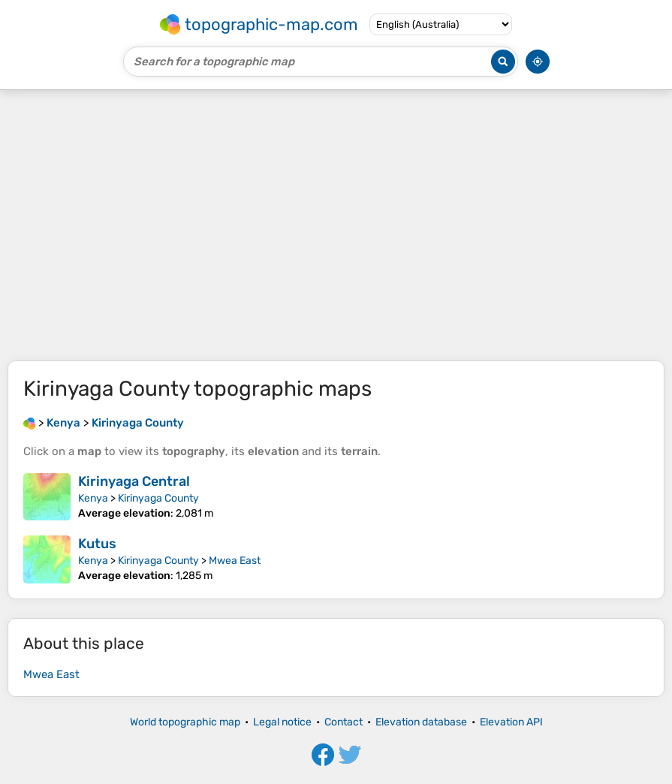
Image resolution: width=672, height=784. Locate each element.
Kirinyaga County (158, 498)
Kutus (97, 544)
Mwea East (235, 561)
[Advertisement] (336, 225)
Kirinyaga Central (134, 481)
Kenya (93, 498)
